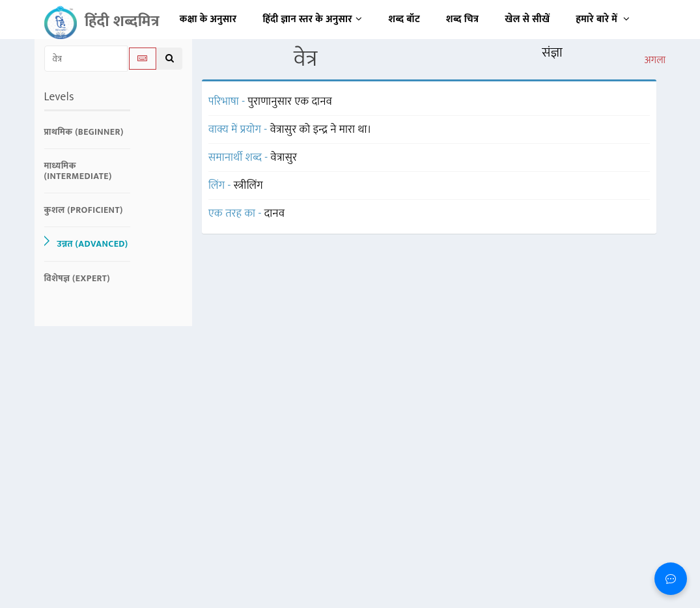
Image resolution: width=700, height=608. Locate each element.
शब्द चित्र (462, 19)
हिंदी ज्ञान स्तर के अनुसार (313, 19)
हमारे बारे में (603, 19)
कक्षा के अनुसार (208, 19)
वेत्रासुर (284, 158)
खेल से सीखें (527, 19)
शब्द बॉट (405, 19)
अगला (655, 61)
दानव (275, 214)
